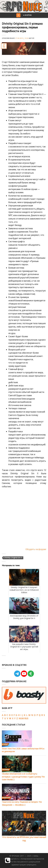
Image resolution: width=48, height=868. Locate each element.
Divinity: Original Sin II (13, 558)
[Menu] (18, 15)
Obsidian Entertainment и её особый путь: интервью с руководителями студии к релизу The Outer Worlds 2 (23, 777)
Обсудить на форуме (36, 549)
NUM (21, 718)
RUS (26, 718)
